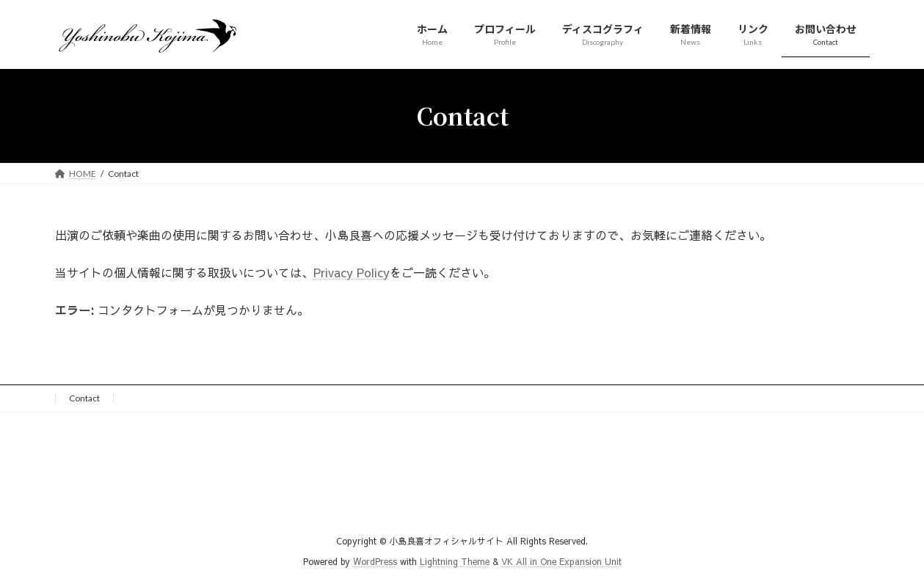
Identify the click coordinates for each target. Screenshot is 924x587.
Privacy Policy (352, 272)
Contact (84, 398)
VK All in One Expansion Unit (561, 562)
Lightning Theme (455, 562)
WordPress (375, 562)
